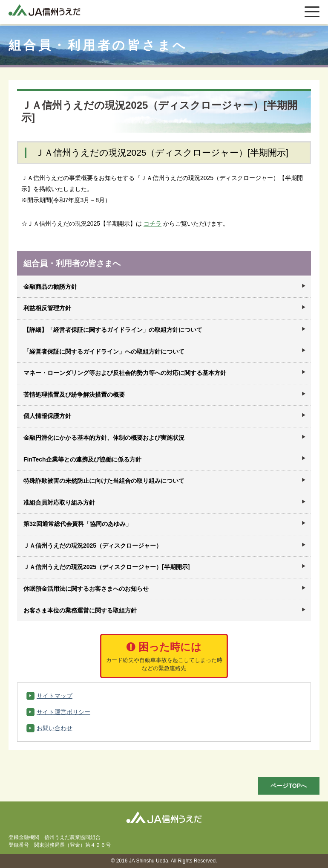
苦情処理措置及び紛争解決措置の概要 (74, 395)
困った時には (164, 657)
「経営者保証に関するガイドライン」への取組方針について (104, 351)
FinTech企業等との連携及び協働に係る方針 (82, 459)
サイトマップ (55, 696)
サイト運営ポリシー (63, 712)
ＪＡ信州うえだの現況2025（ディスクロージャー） (93, 546)
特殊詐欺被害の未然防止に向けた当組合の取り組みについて (104, 481)
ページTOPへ (289, 786)
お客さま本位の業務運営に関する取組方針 (80, 610)
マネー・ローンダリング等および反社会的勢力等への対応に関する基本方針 (125, 373)
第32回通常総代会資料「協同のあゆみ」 (78, 524)
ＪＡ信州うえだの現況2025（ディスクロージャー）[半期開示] (106, 567)
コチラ (152, 224)
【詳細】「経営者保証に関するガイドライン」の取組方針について (113, 330)
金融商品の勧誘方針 (50, 287)
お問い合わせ (55, 728)
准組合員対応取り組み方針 (59, 502)
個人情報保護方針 (47, 416)
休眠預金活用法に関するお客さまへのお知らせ (86, 589)
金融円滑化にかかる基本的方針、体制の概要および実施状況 (104, 438)
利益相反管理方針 (47, 308)
